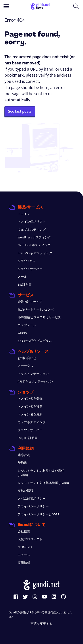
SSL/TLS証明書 (28, 438)
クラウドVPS (26, 261)
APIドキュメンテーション (35, 381)
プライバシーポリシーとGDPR (39, 514)
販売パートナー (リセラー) (36, 309)
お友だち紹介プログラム (35, 341)
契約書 (22, 463)
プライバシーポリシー (33, 506)
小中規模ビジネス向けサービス (39, 317)
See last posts (20, 111)
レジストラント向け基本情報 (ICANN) (43, 483)
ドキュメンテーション (33, 374)
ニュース (24, 555)
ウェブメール (27, 325)
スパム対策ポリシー (32, 499)
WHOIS (22, 333)
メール (22, 277)
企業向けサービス (30, 302)
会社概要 (24, 531)
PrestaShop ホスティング (35, 253)
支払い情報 (25, 491)
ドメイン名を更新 (30, 414)
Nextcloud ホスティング (34, 245)
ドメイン (24, 214)
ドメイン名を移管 (30, 406)
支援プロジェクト (30, 539)
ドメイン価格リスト (32, 222)
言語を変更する (41, 624)
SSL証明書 (25, 284)
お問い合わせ (27, 358)
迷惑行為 (24, 455)
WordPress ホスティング (34, 237)
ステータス (25, 366)
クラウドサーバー (30, 269)
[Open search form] (76, 6)
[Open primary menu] (6, 6)
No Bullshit (25, 547)
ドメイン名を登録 (30, 398)
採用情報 (24, 563)
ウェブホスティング (32, 230)
